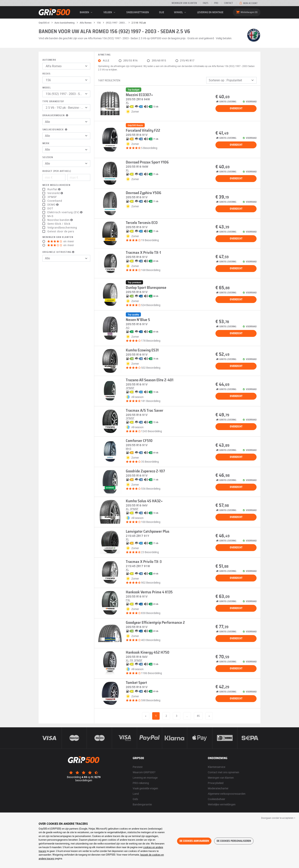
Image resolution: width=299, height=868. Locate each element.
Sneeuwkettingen (138, 12)
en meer (61, 241)
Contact (228, 3)
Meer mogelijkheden (56, 185)
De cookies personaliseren (234, 841)
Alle (106, 61)
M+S (50, 216)
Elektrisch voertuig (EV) (65, 212)
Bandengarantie (142, 804)
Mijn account (248, 3)
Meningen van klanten (184, 3)
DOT (50, 208)
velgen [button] (110, 12)
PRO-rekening (141, 783)
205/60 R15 (159, 61)
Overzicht (236, 109)
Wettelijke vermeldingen (222, 804)
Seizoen (48, 157)
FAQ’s (206, 3)
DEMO (53, 205)
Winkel (181, 12)
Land (136, 794)
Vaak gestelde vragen (145, 788)
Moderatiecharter (218, 788)
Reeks (46, 74)
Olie (162, 12)
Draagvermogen (56, 116)
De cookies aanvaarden (194, 841)
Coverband (55, 201)
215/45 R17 (187, 61)
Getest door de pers (61, 231)
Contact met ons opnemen (223, 772)
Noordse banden (61, 220)
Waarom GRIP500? (144, 772)
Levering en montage (210, 12)
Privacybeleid (216, 783)
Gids (135, 799)
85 (198, 716)
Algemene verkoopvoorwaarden (227, 794)
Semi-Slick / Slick (59, 224)
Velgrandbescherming (62, 228)
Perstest (138, 767)
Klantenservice (217, 767)
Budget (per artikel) (57, 171)
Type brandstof (53, 102)
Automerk (49, 60)
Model (47, 88)
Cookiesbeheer (217, 799)
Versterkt (56, 193)
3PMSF (52, 197)
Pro (216, 3)
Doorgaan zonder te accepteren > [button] (278, 818)
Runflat (54, 189)
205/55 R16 (130, 61)
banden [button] (87, 12)
